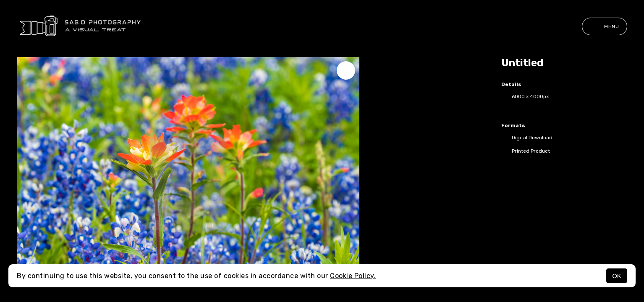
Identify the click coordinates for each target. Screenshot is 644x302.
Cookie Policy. (353, 276)
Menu (605, 26)
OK (617, 276)
